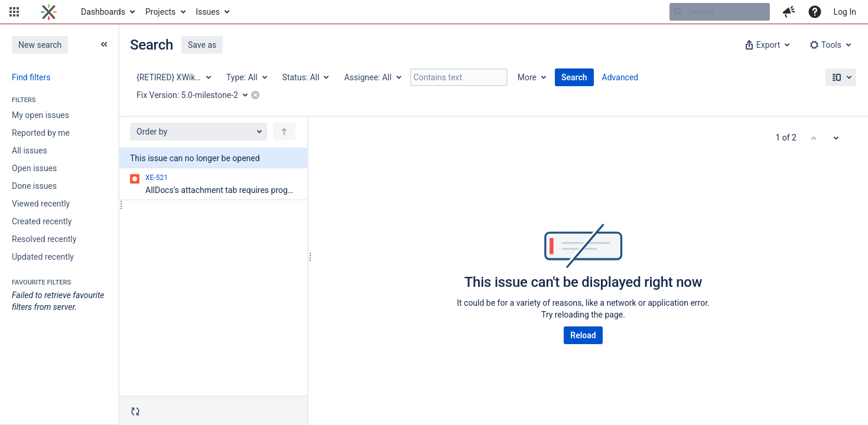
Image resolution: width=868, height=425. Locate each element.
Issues (208, 12)
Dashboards (103, 12)
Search (574, 77)
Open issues (34, 168)
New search (40, 45)
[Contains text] (459, 77)
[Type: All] (246, 77)
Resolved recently (44, 239)
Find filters (31, 77)
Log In (845, 12)
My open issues (40, 115)
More (527, 77)
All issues (30, 151)
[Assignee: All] (372, 77)
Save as (202, 45)
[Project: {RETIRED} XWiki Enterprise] (173, 77)
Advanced (620, 77)
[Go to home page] (49, 12)
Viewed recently (41, 204)
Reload (583, 335)
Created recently (42, 221)
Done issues (34, 186)
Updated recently (43, 257)
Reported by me (41, 133)
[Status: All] (305, 77)
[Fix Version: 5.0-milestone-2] (196, 95)
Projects (160, 12)
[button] (14, 12)
